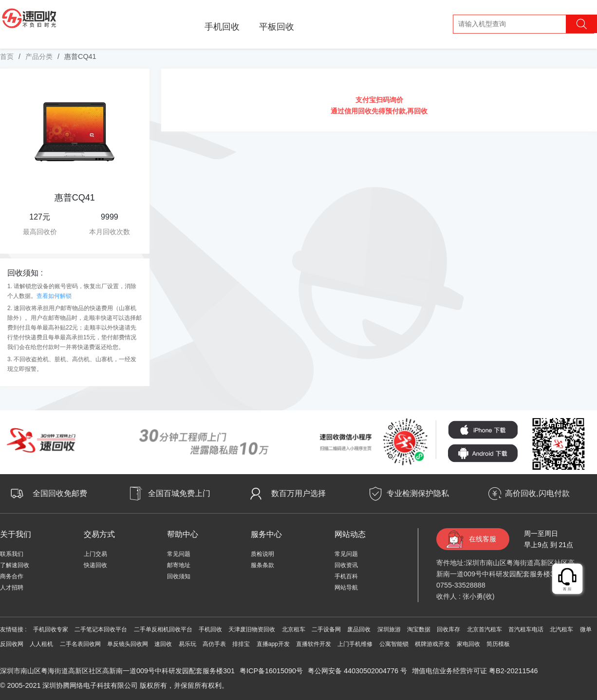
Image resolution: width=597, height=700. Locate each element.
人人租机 (41, 644)
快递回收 (95, 565)
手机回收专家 (51, 629)
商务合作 (12, 576)
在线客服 (483, 539)
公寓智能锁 (394, 644)
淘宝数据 (419, 629)
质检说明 (262, 554)
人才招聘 (12, 588)
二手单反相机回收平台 (163, 629)
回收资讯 (346, 565)
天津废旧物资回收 (252, 629)
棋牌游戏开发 (432, 644)
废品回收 (359, 629)
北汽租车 (561, 629)
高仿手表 (214, 644)
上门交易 (95, 554)
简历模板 (498, 644)
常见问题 (179, 554)
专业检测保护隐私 (418, 493)
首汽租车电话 (526, 629)
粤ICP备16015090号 (271, 671)
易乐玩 (187, 644)
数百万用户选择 (298, 493)
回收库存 (448, 629)
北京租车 (294, 629)
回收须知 (179, 576)
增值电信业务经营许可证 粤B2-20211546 (475, 671)
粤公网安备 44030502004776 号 (357, 671)
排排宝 (241, 644)
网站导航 (346, 588)
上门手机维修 (355, 644)
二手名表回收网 (80, 644)
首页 (7, 56)
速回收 (163, 644)
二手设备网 (326, 629)
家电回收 (468, 644)
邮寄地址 (179, 565)
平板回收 (277, 27)
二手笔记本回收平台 (101, 629)
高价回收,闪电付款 (537, 493)
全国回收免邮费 (60, 493)
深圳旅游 (389, 629)
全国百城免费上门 (179, 493)
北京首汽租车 (485, 629)
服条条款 (262, 565)
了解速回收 (15, 565)
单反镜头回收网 (128, 644)
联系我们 (12, 554)
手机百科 (346, 576)
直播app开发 (273, 644)
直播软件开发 (314, 644)
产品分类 (39, 56)
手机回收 (222, 27)
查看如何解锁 (54, 296)
